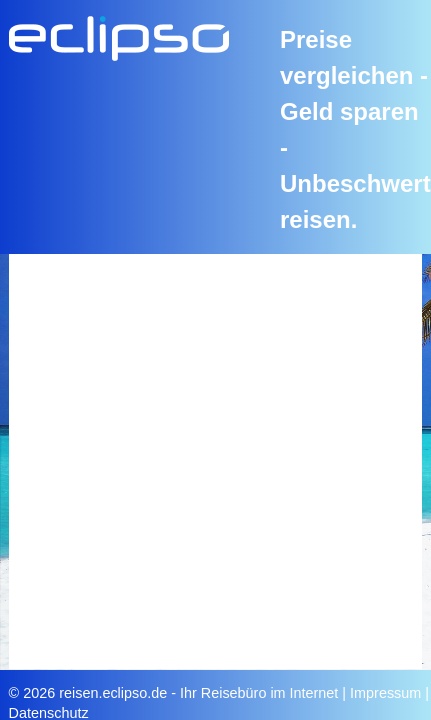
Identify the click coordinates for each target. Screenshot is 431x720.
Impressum (385, 693)
